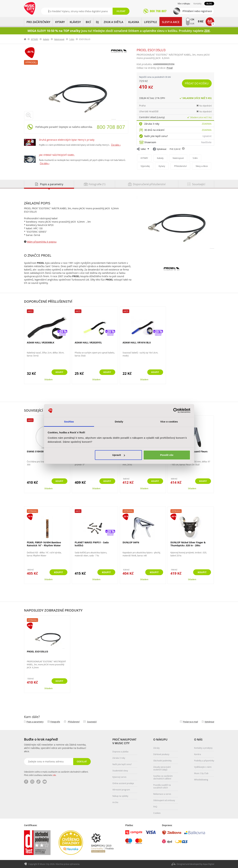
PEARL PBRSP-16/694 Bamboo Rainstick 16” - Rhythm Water (44, 544)
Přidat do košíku (197, 83)
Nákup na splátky (120, 796)
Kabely (46, 39)
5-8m (72, 39)
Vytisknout (162, 149)
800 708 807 (111, 127)
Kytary (163, 166)
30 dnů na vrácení (154, 130)
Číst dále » (116, 145)
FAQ (155, 807)
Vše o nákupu (184, 4)
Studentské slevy (120, 771)
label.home (25, 39)
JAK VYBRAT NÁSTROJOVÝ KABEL (57, 155)
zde (54, 775)
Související (92, 722)
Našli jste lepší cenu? (156, 136)
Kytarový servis (119, 777)
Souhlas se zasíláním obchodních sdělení (163, 777)
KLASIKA (134, 22)
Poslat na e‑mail (191, 722)
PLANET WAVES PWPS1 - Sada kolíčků (92, 544)
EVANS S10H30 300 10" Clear (43, 451)
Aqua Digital (208, 864)
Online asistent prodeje (123, 783)
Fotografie (55, 722)
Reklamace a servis (162, 794)
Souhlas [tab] (69, 422)
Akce (30, 311)
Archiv (115, 802)
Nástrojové (59, 39)
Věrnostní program (121, 790)
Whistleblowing (201, 780)
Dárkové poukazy (161, 754)
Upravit (119, 455)
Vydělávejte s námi (203, 767)
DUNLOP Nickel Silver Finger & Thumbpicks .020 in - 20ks (188, 544)
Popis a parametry (35, 722)
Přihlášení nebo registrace (197, 11)
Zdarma (207, 124)
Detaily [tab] (119, 422)
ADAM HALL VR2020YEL (88, 342)
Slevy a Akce (171, 22)
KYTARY (60, 22)
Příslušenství (181, 166)
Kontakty (197, 4)
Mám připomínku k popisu (42, 242)
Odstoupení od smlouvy (164, 800)
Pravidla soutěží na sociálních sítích (162, 786)
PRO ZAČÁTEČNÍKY (38, 22)
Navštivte (206, 142)
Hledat (121, 11)
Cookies (157, 813)
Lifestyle (151, 22)
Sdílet (143, 149)
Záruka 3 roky (152, 124)
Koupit (58, 372)
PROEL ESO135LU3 (37, 652)
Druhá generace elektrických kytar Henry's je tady (67, 140)
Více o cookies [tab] (169, 422)
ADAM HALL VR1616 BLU (137, 342)
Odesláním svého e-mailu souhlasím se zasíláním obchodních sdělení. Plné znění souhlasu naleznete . (56, 773)
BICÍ (88, 22)
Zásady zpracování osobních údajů (162, 768)
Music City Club (201, 773)
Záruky (156, 748)
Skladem (48, 380)
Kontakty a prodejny (203, 748)
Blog (209, 4)
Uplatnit (207, 136)
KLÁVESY (75, 22)
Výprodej (31, 62)
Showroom (150, 142)
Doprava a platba (120, 752)
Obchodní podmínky (162, 761)
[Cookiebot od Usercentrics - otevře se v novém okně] (176, 411)
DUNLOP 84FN (131, 542)
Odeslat (82, 761)
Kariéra (198, 754)
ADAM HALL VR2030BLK (41, 342)
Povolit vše (167, 455)
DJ (97, 22)
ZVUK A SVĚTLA (113, 22)
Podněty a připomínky (204, 761)
